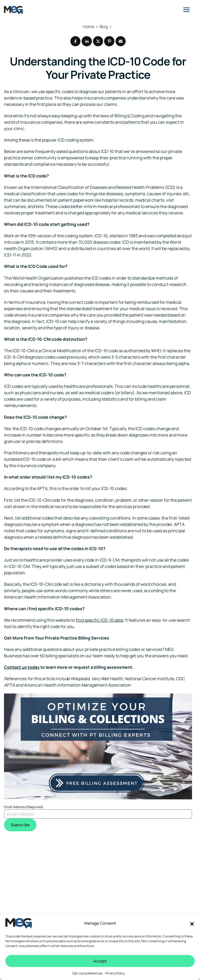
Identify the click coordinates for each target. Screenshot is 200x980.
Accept (100, 961)
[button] (192, 923)
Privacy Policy (115, 973)
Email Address (24, 809)
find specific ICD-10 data (100, 622)
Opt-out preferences (87, 973)
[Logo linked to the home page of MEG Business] (13, 10)
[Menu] (186, 10)
